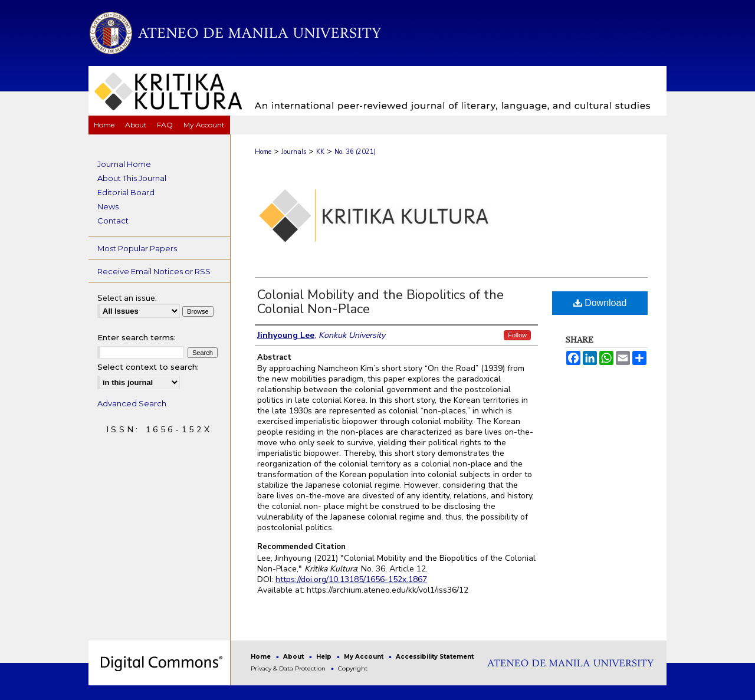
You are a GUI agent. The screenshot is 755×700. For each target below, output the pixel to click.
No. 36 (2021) (355, 152)
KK (320, 152)
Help (325, 657)
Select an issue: (127, 298)
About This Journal (132, 178)
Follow (517, 335)
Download (600, 303)
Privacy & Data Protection (289, 668)
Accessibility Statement (435, 657)
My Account (365, 657)
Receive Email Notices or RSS (154, 271)
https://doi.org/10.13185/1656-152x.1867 (351, 579)
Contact (113, 221)
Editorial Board (126, 192)
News (108, 206)
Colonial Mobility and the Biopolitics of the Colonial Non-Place (380, 302)
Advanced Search (132, 403)
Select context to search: (148, 367)
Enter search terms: (137, 337)
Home (263, 152)
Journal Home (124, 164)
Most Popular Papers (137, 248)
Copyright (353, 668)
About (294, 657)
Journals (294, 152)
